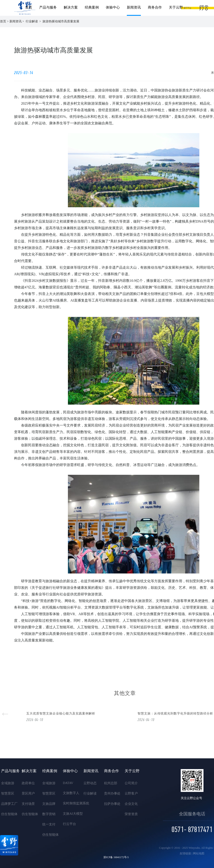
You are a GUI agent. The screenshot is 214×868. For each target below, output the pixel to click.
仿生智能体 (8, 814)
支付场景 (28, 804)
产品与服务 (48, 7)
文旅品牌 (49, 804)
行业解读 (90, 793)
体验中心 (113, 7)
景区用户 (28, 793)
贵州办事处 (111, 793)
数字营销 (49, 814)
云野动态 (90, 783)
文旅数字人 (70, 793)
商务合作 (155, 7)
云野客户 (131, 793)
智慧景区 (8, 793)
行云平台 (69, 824)
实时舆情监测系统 (70, 803)
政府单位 (28, 783)
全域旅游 (8, 783)
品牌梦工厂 (8, 804)
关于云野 (176, 7)
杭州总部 (111, 783)
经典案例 (92, 7)
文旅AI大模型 (70, 814)
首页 (29, 7)
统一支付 (49, 824)
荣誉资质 (131, 814)
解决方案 (71, 7)
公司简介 (131, 783)
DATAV (68, 783)
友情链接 (185, 853)
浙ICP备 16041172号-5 (116, 857)
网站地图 (199, 853)
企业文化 (131, 804)
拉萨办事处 (111, 804)
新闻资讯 (134, 7)
